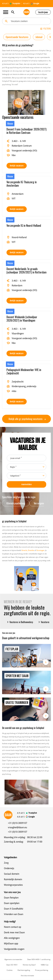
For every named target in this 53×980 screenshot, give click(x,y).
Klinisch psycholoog (16, 503)
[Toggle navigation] (7, 12)
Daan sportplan (12, 903)
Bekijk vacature (17, 166)
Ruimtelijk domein (13, 879)
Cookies (10, 970)
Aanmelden (26, 484)
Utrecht (24, 550)
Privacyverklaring (42, 970)
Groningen (40, 550)
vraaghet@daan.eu (17, 827)
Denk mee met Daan (14, 932)
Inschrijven (43, 12)
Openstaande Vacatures (17, 37)
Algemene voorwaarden (13, 959)
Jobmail (39, 37)
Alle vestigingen (12, 938)
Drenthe (31, 550)
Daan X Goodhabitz (14, 909)
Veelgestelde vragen (14, 949)
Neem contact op (13, 927)
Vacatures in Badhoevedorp (20, 622)
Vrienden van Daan (14, 914)
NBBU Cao (45, 965)
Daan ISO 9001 (12, 965)
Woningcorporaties (13, 885)
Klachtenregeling (24, 970)
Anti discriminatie (27, 976)
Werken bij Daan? (29, 965)
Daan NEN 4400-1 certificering (39, 959)
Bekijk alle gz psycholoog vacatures (27, 419)
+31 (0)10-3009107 (18, 823)
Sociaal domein (12, 874)
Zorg (6, 863)
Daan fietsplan (11, 898)
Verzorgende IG (41, 503)
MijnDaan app (11, 944)
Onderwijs (9, 868)
